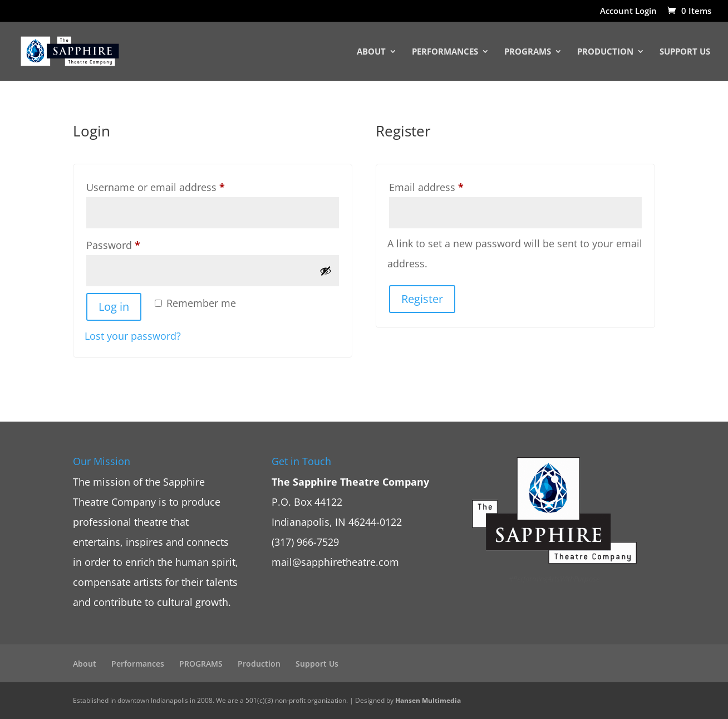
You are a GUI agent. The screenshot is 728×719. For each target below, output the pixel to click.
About (371, 52)
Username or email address (176, 185)
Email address (447, 185)
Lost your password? (133, 336)
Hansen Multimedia (428, 700)
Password (134, 243)
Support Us (685, 52)
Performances (445, 52)
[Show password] (326, 271)
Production (605, 52)
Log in (114, 307)
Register (422, 299)
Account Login (628, 11)
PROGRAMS (528, 52)
